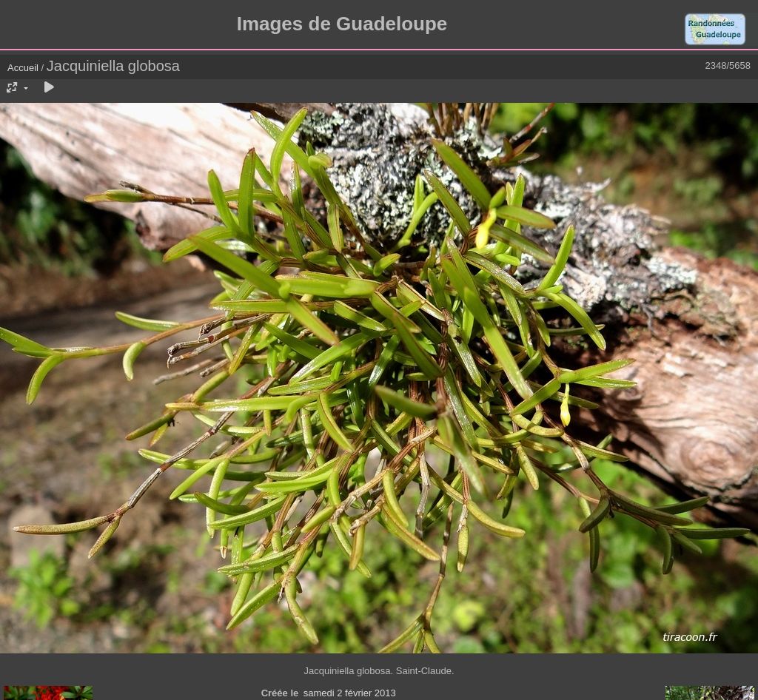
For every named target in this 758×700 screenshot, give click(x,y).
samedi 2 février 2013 (350, 693)
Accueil (23, 68)
